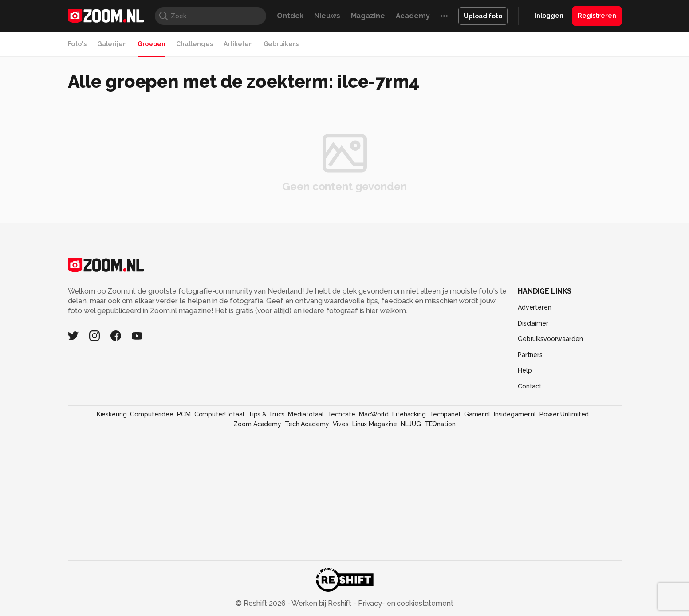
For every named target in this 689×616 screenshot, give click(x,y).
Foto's (77, 44)
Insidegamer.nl (515, 414)
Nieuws (327, 16)
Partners (530, 355)
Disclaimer (533, 323)
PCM (184, 414)
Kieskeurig (112, 414)
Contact (530, 386)
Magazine (368, 16)
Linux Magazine (375, 424)
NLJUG (411, 424)
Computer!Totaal (219, 414)
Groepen (152, 44)
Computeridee (152, 414)
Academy (413, 16)
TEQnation (440, 424)
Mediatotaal (306, 414)
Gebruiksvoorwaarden (550, 339)
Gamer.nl (477, 414)
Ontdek (290, 16)
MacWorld (374, 414)
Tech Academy (307, 424)
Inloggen (549, 16)
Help (525, 370)
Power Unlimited (564, 414)
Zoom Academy (257, 424)
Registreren (597, 16)
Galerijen (112, 44)
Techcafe (341, 414)
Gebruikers (281, 44)
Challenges (195, 44)
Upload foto (483, 16)
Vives (341, 424)
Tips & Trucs (266, 414)
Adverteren (535, 307)
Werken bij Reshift (322, 603)
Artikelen (238, 44)
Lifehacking (409, 414)
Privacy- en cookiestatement (405, 603)
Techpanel (445, 414)
